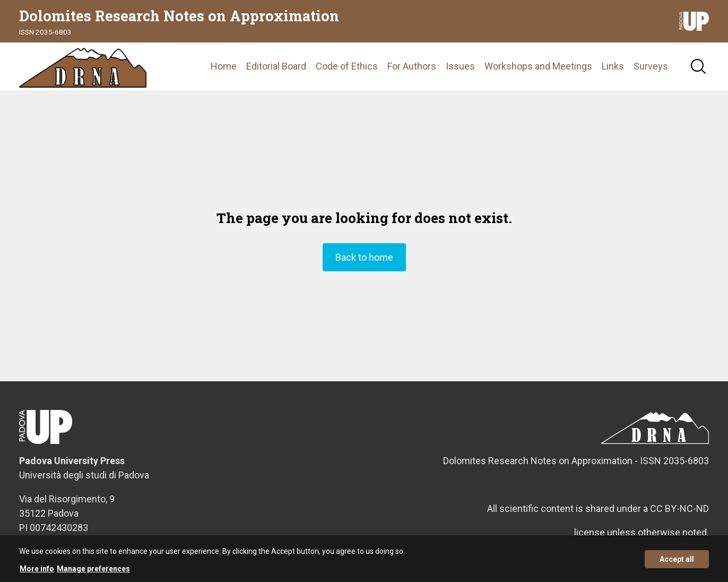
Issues (460, 66)
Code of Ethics (347, 66)
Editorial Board (276, 66)
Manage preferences (93, 572)
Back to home (364, 257)
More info (37, 572)
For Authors (412, 66)
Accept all (677, 563)
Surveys (651, 66)
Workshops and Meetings (538, 66)
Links (613, 66)
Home (224, 66)
